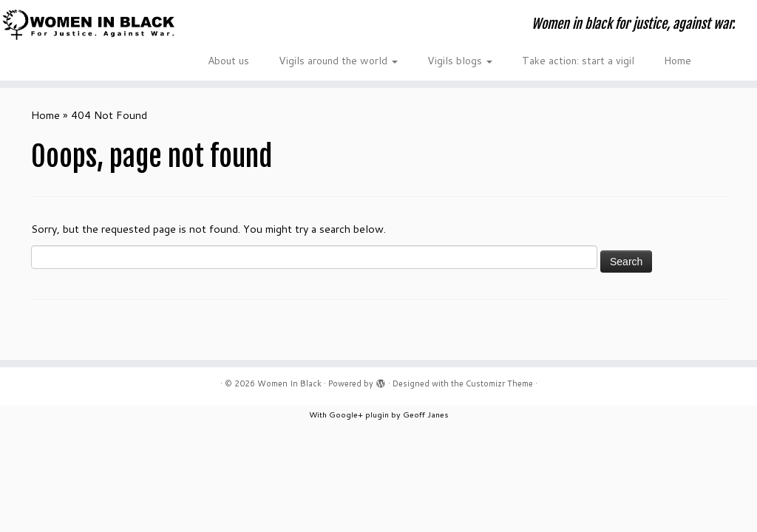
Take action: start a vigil (578, 61)
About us (228, 61)
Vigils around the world (338, 61)
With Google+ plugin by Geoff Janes (379, 414)
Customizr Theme (499, 383)
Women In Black (289, 383)
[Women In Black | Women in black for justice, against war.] (89, 24)
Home (678, 61)
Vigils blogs (460, 61)
